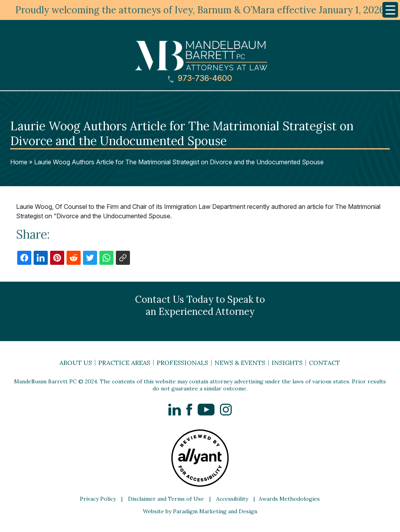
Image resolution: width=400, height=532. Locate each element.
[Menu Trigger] (390, 10)
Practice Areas (124, 363)
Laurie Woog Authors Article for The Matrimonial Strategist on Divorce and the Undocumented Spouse (179, 162)
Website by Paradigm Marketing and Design (200, 511)
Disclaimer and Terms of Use (166, 499)
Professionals (182, 363)
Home (19, 162)
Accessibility (232, 499)
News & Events (240, 363)
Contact (324, 363)
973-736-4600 (200, 78)
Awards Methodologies (289, 499)
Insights (287, 363)
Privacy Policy (98, 499)
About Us (76, 363)
